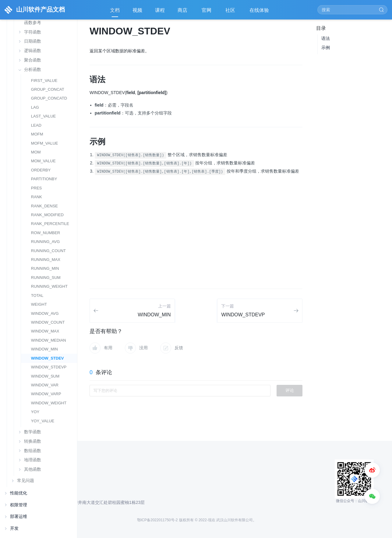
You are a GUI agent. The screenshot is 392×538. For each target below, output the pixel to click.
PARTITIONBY (44, 179)
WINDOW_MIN (44, 349)
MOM (36, 152)
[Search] (352, 10)
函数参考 (33, 23)
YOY (35, 412)
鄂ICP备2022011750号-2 (157, 520)
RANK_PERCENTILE (50, 224)
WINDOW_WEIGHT (49, 403)
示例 (326, 47)
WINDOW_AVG (45, 313)
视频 (137, 10)
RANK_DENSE (44, 206)
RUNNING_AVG (46, 242)
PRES (36, 188)
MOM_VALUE (43, 161)
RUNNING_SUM (46, 278)
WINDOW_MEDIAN (49, 340)
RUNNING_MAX (46, 260)
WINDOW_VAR (45, 385)
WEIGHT (39, 304)
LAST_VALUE (44, 116)
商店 (183, 12)
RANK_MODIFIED (47, 215)
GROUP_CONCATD (49, 98)
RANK (37, 197)
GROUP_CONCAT (48, 89)
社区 (231, 12)
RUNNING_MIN (45, 268)
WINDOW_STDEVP (49, 367)
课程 (160, 10)
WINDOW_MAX (45, 331)
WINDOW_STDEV (48, 358)
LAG (35, 107)
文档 (115, 10)
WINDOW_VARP (46, 394)
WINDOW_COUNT (48, 322)
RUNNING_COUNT (48, 251)
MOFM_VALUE (45, 143)
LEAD (36, 125)
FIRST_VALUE (44, 81)
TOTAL (37, 295)
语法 (326, 38)
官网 (207, 12)
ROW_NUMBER (46, 233)
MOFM (37, 134)
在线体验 (260, 12)
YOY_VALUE (43, 421)
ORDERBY (41, 170)
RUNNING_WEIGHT (49, 286)
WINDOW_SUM (45, 376)
